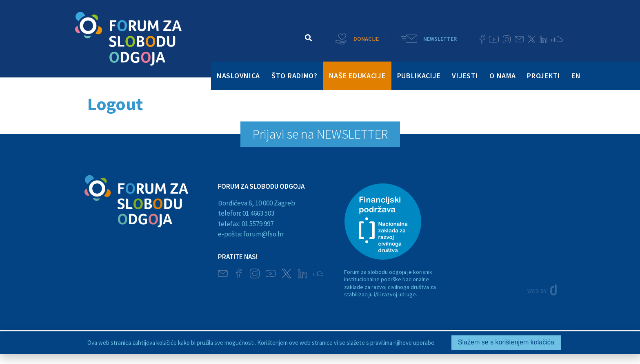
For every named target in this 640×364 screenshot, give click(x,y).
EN (576, 76)
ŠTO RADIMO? (294, 76)
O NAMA (502, 76)
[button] (309, 38)
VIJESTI (465, 76)
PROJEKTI (543, 76)
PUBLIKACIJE (419, 76)
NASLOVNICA (238, 76)
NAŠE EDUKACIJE (357, 76)
